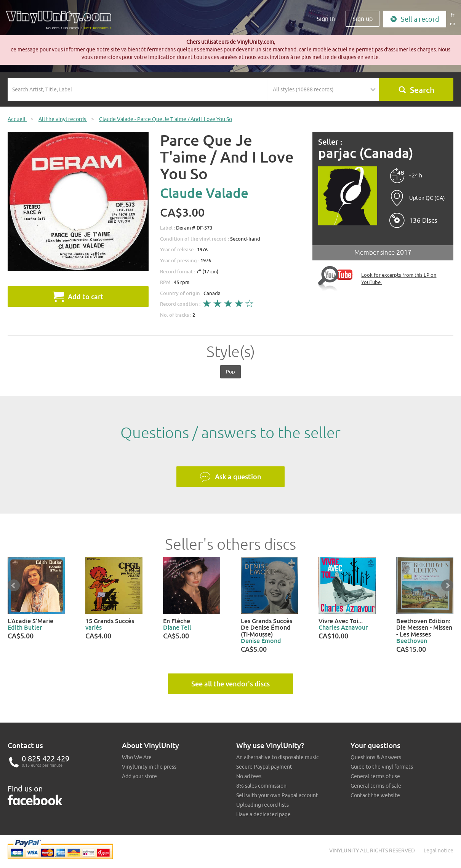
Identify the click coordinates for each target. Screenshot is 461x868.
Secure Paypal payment (264, 767)
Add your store (139, 776)
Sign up (363, 19)
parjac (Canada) (366, 153)
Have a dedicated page (263, 814)
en (453, 23)
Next (447, 586)
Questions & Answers (376, 757)
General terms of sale (376, 786)
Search (416, 90)
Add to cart (78, 297)
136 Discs (423, 220)
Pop (230, 372)
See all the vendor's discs (230, 684)
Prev (14, 586)
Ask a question (230, 477)
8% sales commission (261, 786)
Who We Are (137, 757)
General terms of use (375, 776)
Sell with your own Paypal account (277, 795)
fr (453, 15)
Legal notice (439, 850)
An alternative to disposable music (278, 757)
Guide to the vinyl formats (382, 767)
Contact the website (375, 795)
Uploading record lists (263, 805)
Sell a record (415, 19)
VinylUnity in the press (149, 767)
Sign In (326, 19)
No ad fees (249, 776)
